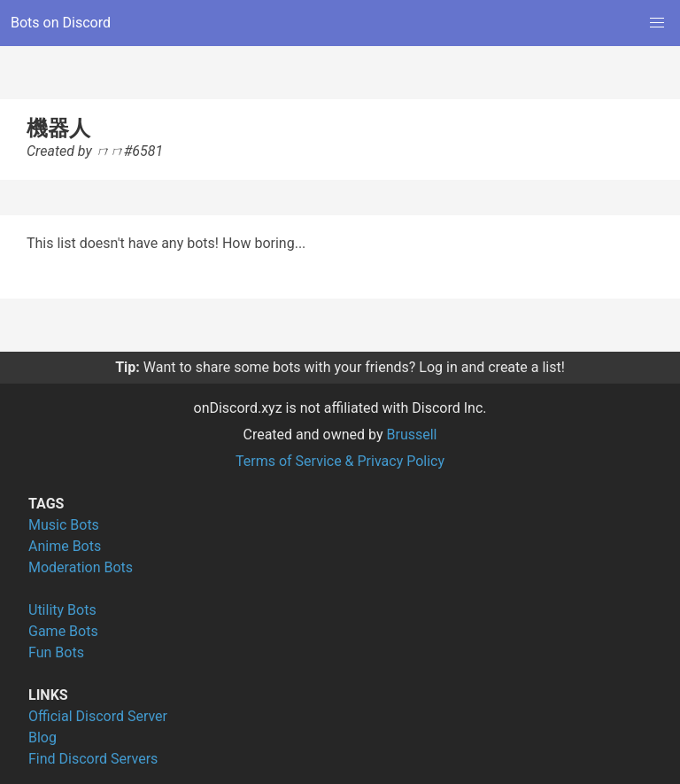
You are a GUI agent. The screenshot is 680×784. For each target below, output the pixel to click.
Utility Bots (62, 610)
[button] (657, 23)
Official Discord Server (98, 716)
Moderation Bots (81, 567)
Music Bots (64, 525)
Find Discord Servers (93, 759)
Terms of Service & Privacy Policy (340, 461)
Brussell (412, 435)
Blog (42, 737)
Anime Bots (65, 546)
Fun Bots (56, 652)
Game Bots (63, 631)
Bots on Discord (61, 23)
